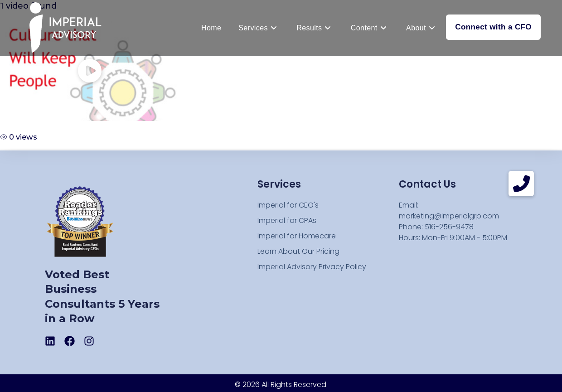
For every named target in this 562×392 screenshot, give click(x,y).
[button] (521, 184)
